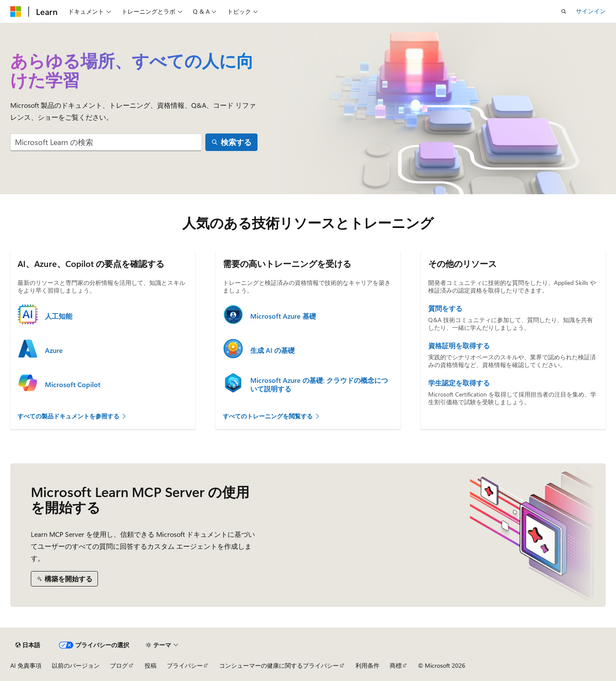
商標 (396, 665)
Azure (54, 350)
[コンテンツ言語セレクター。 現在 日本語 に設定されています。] (28, 645)
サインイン (591, 11)
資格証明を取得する (459, 346)
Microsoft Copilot (73, 385)
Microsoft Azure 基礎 (283, 316)
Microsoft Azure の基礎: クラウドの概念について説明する (319, 385)
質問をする (445, 308)
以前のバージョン (76, 665)
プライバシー (185, 665)
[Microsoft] (16, 12)
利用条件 (367, 665)
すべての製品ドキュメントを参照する (72, 416)
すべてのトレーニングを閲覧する (272, 416)
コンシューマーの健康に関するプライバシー (279, 665)
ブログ (119, 665)
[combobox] (106, 142)
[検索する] (232, 142)
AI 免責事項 (26, 665)
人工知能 (59, 316)
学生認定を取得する (459, 383)
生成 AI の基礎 (272, 350)
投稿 (151, 665)
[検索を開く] (564, 12)
